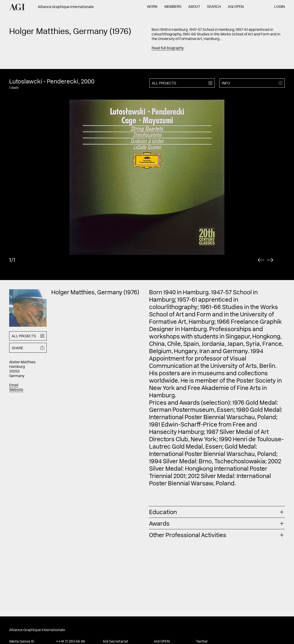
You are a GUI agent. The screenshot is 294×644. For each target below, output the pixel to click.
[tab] (217, 512)
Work (152, 7)
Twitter (202, 642)
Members (173, 7)
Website (16, 390)
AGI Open (236, 7)
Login (280, 7)
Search (214, 7)
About (194, 7)
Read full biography (168, 48)
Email (14, 385)
